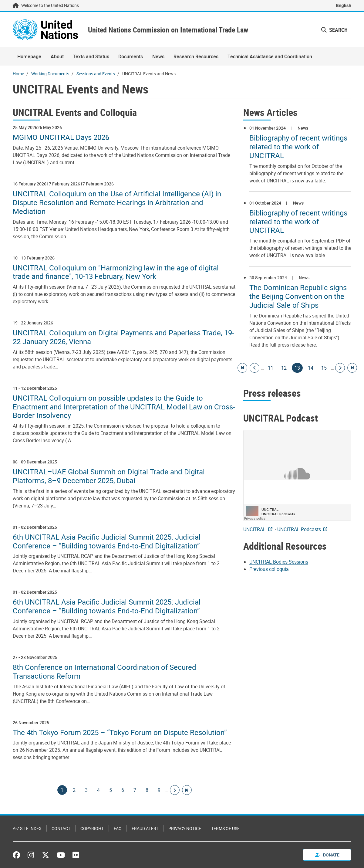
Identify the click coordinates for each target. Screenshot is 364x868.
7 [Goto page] (135, 790)
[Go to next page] (175, 790)
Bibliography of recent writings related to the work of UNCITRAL (298, 147)
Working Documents (50, 74)
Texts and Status (91, 56)
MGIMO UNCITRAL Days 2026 (61, 137)
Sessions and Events (96, 74)
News (158, 56)
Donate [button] (327, 855)
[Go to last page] (187, 790)
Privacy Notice (185, 828)
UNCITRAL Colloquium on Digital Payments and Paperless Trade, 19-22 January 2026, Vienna (123, 337)
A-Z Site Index (27, 828)
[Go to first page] (242, 368)
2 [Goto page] (74, 790)
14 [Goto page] (311, 368)
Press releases (272, 393)
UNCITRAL (254, 529)
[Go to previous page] (254, 368)
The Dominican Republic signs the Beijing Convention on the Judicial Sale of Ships (298, 296)
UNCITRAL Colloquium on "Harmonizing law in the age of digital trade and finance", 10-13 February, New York (116, 272)
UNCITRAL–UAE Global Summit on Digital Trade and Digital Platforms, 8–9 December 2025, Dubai (109, 476)
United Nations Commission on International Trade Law (168, 30)
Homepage (29, 56)
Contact (61, 828)
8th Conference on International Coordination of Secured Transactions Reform (104, 672)
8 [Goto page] (147, 790)
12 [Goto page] (284, 368)
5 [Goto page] (111, 790)
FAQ (118, 828)
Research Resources (196, 56)
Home (18, 74)
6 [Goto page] (123, 790)
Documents (131, 56)
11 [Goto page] (271, 368)
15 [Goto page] (324, 368)
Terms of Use (225, 828)
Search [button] (334, 30)
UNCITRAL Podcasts (299, 529)
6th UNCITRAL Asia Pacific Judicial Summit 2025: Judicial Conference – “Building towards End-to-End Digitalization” (107, 541)
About (57, 56)
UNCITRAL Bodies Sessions (279, 562)
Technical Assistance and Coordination (270, 56)
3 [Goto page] (86, 790)
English (344, 5)
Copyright (92, 828)
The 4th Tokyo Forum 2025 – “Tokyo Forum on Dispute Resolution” (120, 732)
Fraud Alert (145, 828)
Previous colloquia (269, 569)
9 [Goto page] (159, 790)
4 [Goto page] (99, 790)
